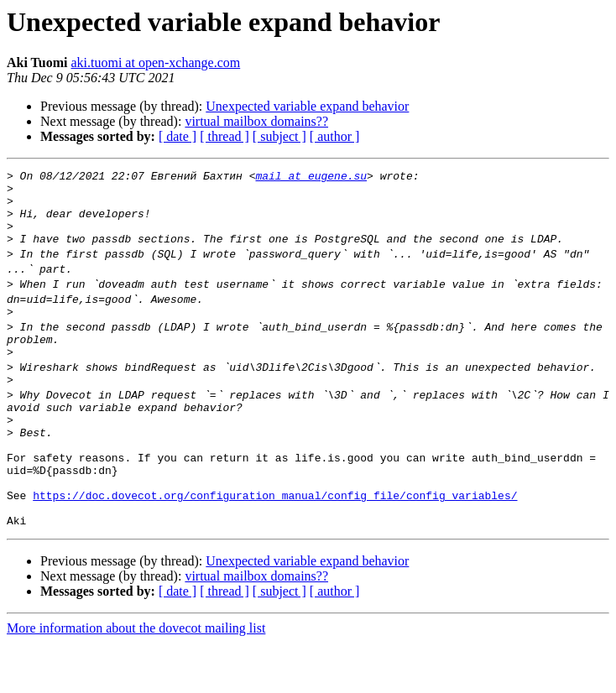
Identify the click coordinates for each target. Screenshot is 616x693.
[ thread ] (224, 136)
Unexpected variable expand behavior (307, 106)
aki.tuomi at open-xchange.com (155, 63)
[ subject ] (279, 136)
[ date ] (177, 136)
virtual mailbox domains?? (256, 121)
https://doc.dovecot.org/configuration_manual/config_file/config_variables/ (275, 540)
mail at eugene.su (311, 178)
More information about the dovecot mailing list (136, 678)
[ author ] (335, 136)
